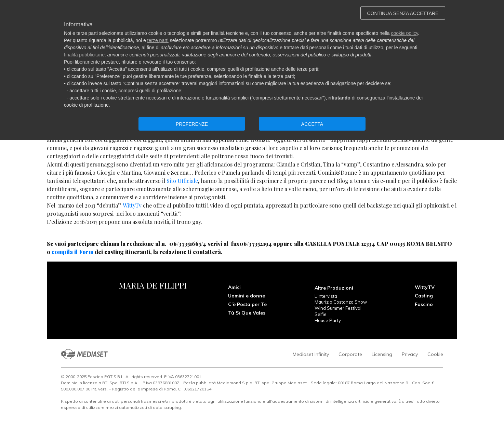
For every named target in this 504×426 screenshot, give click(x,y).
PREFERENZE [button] (192, 124)
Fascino (424, 304)
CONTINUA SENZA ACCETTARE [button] (403, 13)
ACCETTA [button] (312, 124)
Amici (234, 287)
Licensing (382, 354)
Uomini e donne (247, 296)
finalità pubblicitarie (84, 55)
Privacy (410, 354)
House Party (328, 320)
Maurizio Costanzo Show (341, 302)
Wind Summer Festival (338, 308)
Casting (424, 296)
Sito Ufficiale (182, 181)
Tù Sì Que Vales (247, 313)
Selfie (321, 314)
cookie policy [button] (404, 33)
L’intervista (326, 296)
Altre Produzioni (334, 288)
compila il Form (73, 252)
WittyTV (425, 287)
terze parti (158, 40)
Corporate (350, 354)
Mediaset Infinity (311, 354)
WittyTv (132, 205)
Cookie (435, 354)
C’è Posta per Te (247, 304)
